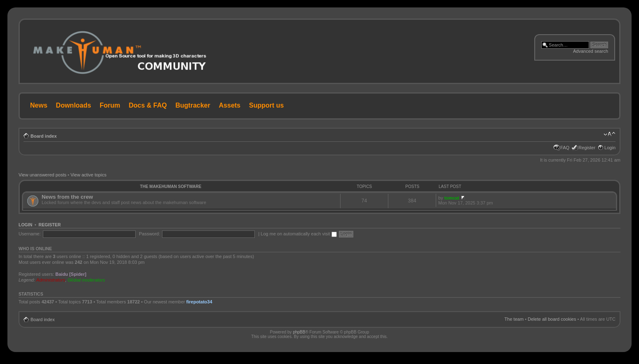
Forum (110, 105)
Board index (44, 136)
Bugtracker (193, 105)
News (39, 105)
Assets (230, 105)
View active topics (88, 175)
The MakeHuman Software (171, 187)
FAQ (565, 148)
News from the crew (67, 197)
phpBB (299, 332)
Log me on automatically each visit (298, 234)
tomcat (452, 198)
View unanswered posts (42, 175)
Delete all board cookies (552, 319)
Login (610, 148)
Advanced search (591, 51)
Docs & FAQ (148, 105)
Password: (149, 234)
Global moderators (86, 280)
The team (514, 319)
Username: (30, 234)
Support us (266, 105)
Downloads (74, 105)
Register (587, 148)
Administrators (51, 280)
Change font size (610, 134)
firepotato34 (199, 302)
